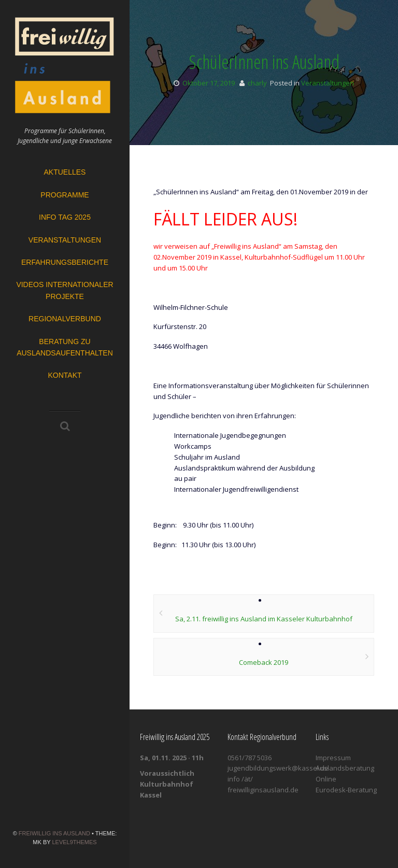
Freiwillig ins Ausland (54, 833)
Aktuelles (65, 172)
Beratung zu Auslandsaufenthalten (65, 347)
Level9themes (74, 842)
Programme (65, 195)
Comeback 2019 (264, 662)
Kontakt (65, 375)
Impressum (333, 758)
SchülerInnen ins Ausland (264, 62)
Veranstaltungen (65, 240)
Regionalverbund (65, 319)
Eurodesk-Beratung (346, 790)
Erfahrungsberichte (65, 262)
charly (257, 83)
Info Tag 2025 (65, 217)
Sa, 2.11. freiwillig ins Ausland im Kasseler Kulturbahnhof (264, 619)
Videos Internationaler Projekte (65, 290)
